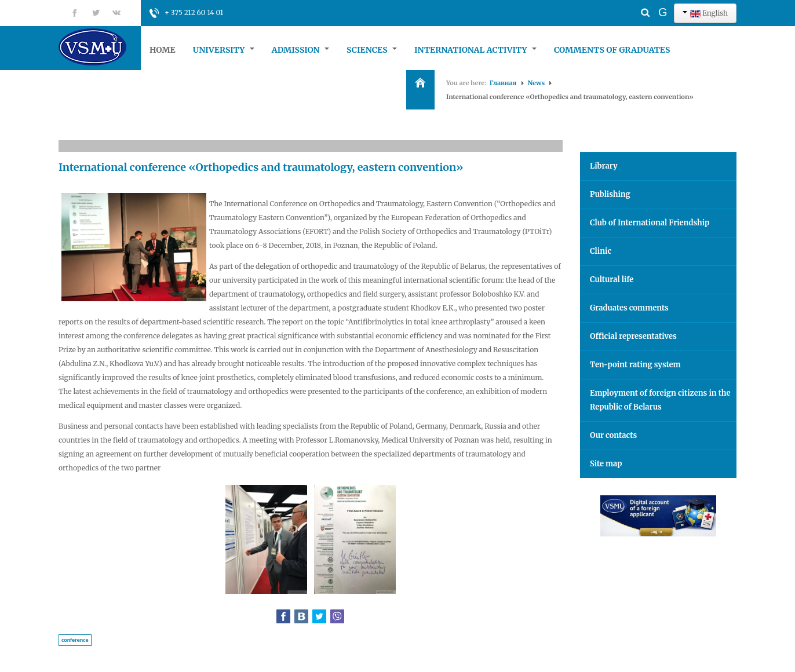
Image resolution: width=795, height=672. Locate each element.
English (705, 13)
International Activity (475, 50)
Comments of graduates (612, 50)
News (537, 83)
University (224, 50)
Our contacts (613, 435)
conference (75, 640)
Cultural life (612, 280)
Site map (606, 464)
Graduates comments (629, 308)
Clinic (601, 251)
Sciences (372, 50)
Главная (503, 83)
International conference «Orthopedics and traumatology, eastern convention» (261, 167)
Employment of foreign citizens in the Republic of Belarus (660, 400)
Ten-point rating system (635, 365)
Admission (300, 50)
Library (604, 166)
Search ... (625, 3)
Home (163, 50)
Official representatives (633, 336)
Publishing (610, 194)
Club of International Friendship (650, 223)
